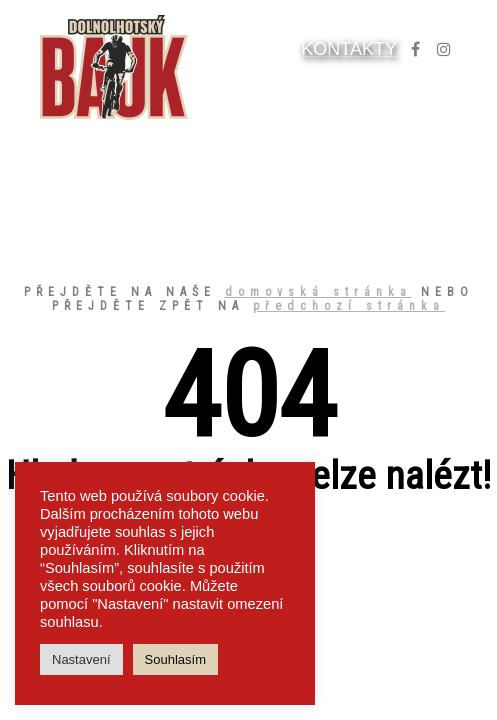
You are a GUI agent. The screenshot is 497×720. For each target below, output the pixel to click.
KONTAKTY (349, 49)
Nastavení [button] (81, 659)
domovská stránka (318, 292)
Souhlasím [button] (175, 659)
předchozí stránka (349, 306)
